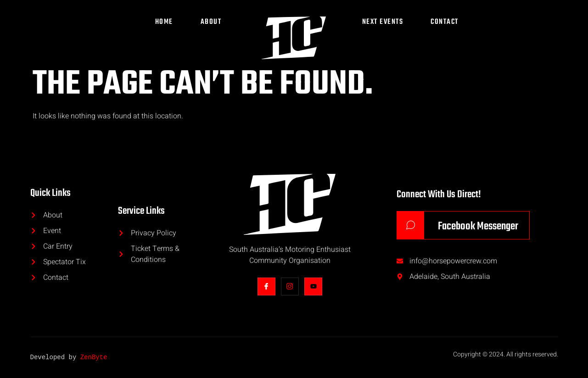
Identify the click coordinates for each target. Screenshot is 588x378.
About (211, 22)
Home (164, 22)
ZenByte (94, 358)
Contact (445, 22)
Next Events (383, 22)
